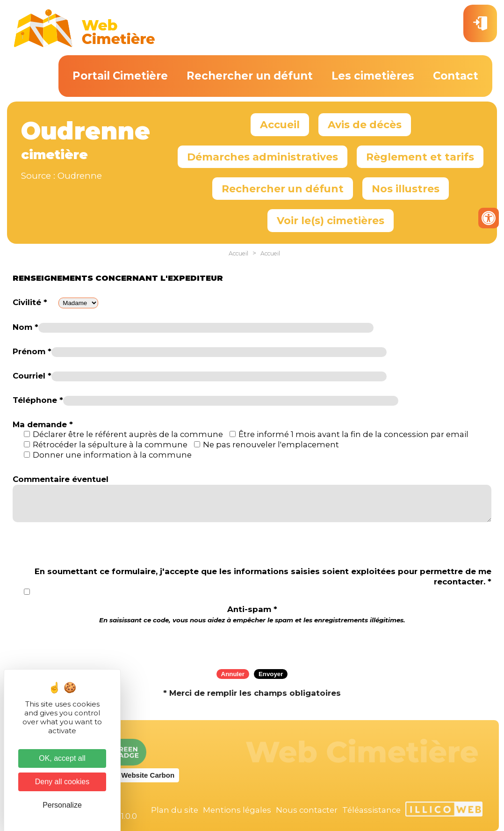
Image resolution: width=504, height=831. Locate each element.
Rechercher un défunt (250, 76)
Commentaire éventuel (61, 479)
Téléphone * (38, 400)
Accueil (280, 124)
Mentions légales (237, 810)
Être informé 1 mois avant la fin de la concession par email (353, 434)
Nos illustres (406, 189)
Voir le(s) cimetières (331, 220)
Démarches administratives (263, 157)
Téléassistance (371, 810)
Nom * (25, 327)
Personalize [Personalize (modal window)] (62, 805)
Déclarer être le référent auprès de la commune (128, 434)
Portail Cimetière (120, 76)
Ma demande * (43, 424)
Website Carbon (148, 775)
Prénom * (32, 351)
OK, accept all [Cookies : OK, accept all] (62, 758)
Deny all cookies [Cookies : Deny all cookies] (62, 782)
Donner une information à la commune (112, 455)
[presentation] (252, 643)
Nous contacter (307, 810)
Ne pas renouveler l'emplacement (271, 445)
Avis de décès (365, 124)
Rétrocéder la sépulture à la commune (110, 445)
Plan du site (175, 810)
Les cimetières (373, 76)
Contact (456, 76)
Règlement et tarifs (420, 157)
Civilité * (30, 302)
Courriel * (32, 376)
